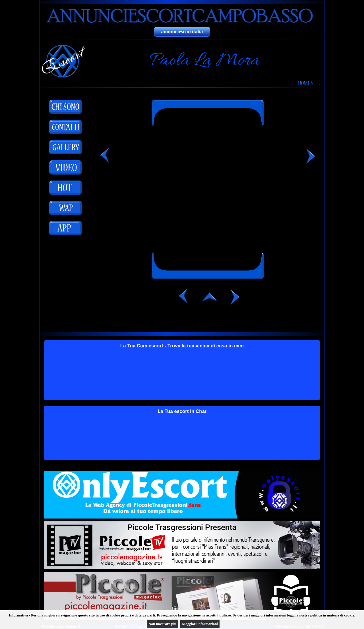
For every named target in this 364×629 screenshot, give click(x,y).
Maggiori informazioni (200, 624)
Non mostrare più (162, 624)
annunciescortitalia (182, 32)
